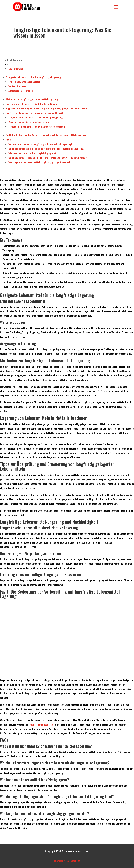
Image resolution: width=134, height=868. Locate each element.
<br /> (67, 638)
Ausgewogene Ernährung (21, 91)
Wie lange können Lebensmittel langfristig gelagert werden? (39, 162)
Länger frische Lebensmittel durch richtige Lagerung (36, 117)
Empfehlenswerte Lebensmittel (24, 82)
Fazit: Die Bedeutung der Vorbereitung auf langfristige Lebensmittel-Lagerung (46, 135)
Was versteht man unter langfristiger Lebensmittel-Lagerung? (40, 144)
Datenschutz (73, 861)
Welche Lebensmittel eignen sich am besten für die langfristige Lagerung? (46, 149)
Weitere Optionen (17, 86)
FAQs (8, 139)
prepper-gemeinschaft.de (42, 724)
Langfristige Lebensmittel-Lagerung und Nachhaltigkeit (34, 113)
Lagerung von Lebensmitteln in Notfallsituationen (31, 104)
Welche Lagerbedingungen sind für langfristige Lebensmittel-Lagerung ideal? (48, 158)
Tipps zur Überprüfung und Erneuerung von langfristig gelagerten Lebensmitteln (47, 108)
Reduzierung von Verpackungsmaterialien (29, 122)
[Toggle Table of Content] (6, 64)
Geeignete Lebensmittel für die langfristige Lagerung (33, 77)
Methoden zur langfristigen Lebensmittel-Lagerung (32, 99)
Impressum (60, 861)
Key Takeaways (16, 69)
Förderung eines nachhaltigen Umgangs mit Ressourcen (37, 126)
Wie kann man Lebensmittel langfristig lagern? (32, 153)
